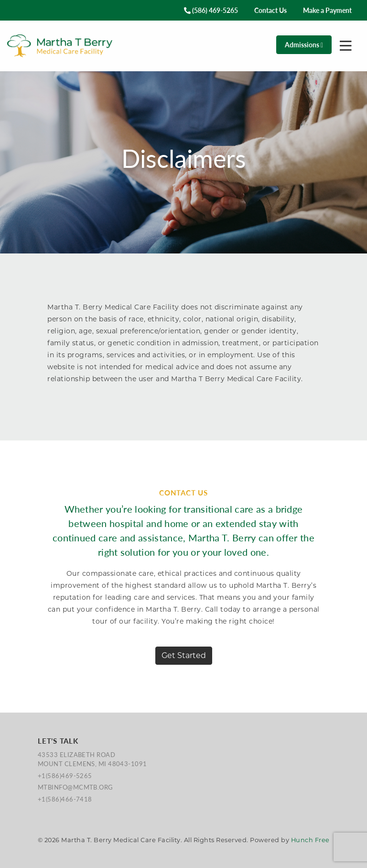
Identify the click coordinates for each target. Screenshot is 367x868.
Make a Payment (327, 10)
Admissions (304, 44)
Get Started (184, 655)
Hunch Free (310, 840)
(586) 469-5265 (211, 10)
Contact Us (270, 10)
